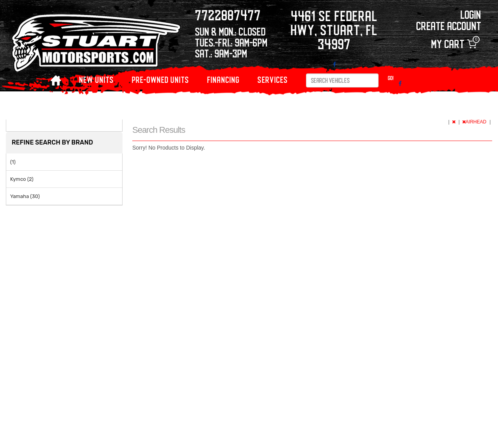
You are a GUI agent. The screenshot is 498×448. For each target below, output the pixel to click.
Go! (391, 78)
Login (471, 14)
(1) (13, 162)
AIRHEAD (475, 122)
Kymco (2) (22, 179)
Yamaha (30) (25, 196)
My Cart (454, 44)
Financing (223, 79)
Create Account (449, 26)
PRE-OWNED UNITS (161, 79)
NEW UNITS (97, 79)
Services (273, 79)
